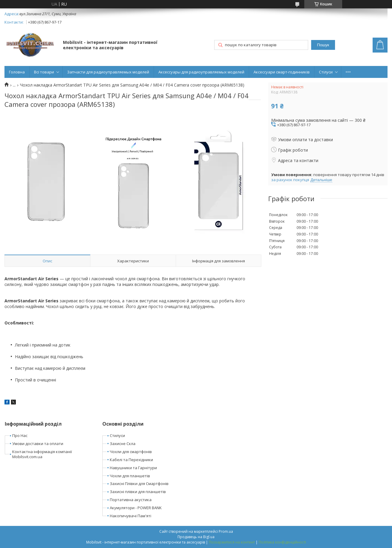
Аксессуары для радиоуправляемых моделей (201, 72)
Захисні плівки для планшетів (138, 492)
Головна (17, 72)
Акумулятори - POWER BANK (136, 508)
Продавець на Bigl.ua (196, 537)
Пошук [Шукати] (323, 45)
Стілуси (326, 72)
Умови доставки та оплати (38, 444)
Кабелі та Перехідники (131, 460)
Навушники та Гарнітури (133, 468)
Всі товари (44, 72)
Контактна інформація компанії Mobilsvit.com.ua (42, 454)
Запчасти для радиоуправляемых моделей (108, 72)
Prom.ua (226, 531)
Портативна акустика (131, 500)
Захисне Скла (123, 444)
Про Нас (20, 435)
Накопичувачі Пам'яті (131, 516)
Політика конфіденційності (282, 542)
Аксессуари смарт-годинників (282, 72)
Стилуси (117, 435)
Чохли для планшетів (130, 476)
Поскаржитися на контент (232, 542)
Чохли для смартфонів (131, 452)
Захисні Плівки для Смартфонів (139, 484)
